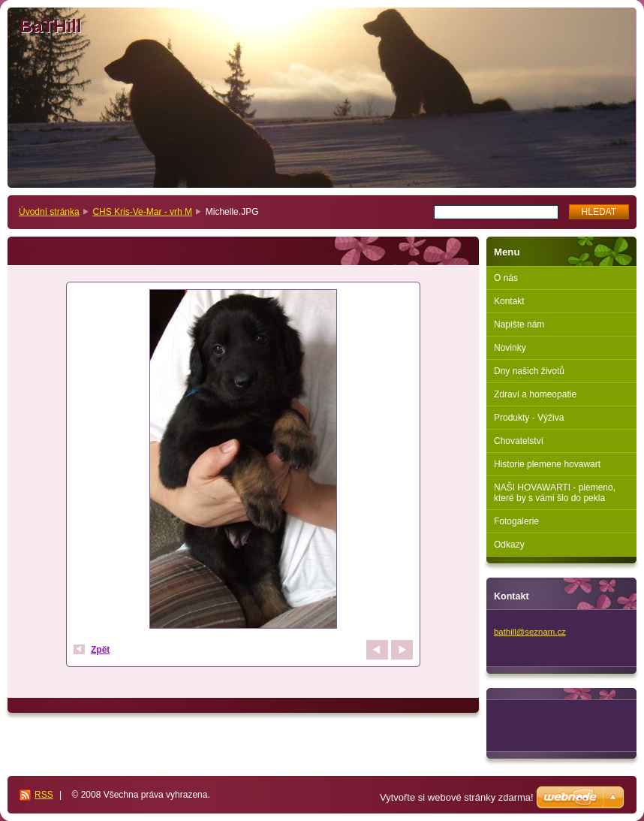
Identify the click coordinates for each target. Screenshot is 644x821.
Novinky (510, 348)
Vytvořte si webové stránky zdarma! (457, 797)
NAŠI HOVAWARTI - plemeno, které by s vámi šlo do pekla (555, 493)
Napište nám (519, 324)
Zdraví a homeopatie (535, 394)
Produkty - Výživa (529, 418)
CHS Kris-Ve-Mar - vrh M (142, 212)
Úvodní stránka (49, 212)
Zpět (100, 650)
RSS (44, 795)
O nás (506, 278)
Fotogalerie (516, 521)
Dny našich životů (529, 371)
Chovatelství (519, 441)
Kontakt (509, 301)
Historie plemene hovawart (547, 464)
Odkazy (509, 545)
